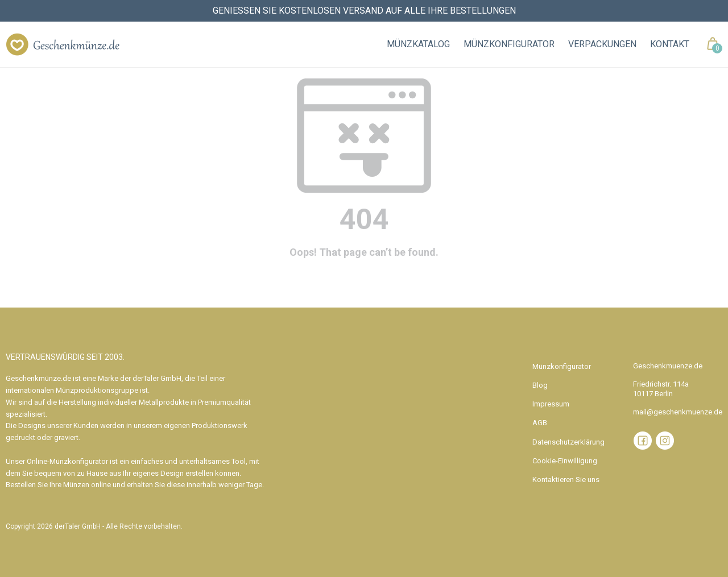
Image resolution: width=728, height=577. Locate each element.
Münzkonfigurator (509, 44)
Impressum (551, 404)
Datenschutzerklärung (568, 442)
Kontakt (670, 44)
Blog (540, 385)
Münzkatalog (418, 44)
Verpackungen (602, 44)
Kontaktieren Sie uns (566, 480)
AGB (540, 423)
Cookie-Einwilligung (565, 461)
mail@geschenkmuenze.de (678, 412)
